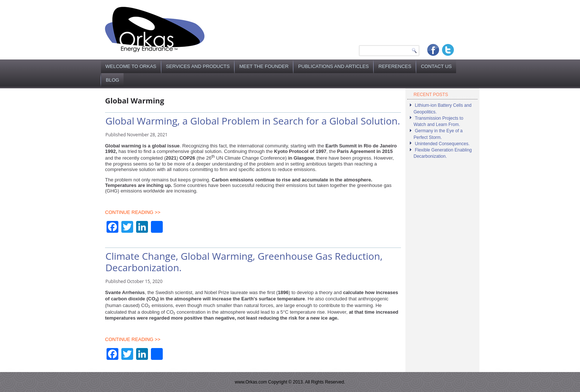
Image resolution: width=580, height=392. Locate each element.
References (395, 66)
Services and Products (198, 66)
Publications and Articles (333, 66)
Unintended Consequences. (442, 144)
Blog (112, 80)
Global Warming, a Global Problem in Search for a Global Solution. (253, 121)
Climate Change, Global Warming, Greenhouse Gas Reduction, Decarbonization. (244, 262)
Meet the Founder (264, 66)
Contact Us (436, 66)
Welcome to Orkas (131, 66)
